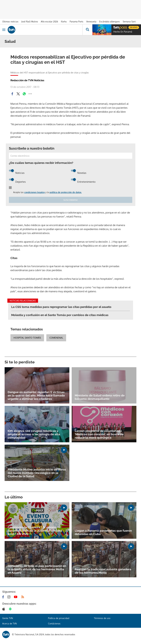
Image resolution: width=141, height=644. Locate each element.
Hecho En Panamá (123, 32)
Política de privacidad (59, 618)
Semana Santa (130, 22)
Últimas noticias (10, 22)
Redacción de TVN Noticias (27, 80)
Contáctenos (54, 624)
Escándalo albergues (110, 22)
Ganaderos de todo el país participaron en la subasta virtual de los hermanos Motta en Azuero (37, 569)
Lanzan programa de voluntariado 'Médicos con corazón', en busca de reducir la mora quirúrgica (99, 434)
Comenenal (56, 338)
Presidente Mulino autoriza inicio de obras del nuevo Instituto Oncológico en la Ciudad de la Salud (37, 473)
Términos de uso (102, 618)
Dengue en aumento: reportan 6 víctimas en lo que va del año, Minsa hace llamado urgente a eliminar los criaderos (36, 395)
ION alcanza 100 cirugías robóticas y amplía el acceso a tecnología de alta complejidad (34, 434)
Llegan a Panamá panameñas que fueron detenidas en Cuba (103, 532)
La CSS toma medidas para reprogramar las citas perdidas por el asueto (61, 307)
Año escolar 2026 (49, 22)
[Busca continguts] (87, 30)
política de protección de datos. (66, 192)
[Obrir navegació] (4, 30)
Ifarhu (64, 22)
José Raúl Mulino (30, 22)
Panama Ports (76, 22)
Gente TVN (8, 618)
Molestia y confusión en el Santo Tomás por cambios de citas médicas (60, 315)
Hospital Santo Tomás (27, 338)
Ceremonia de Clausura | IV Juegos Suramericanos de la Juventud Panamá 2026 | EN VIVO (35, 531)
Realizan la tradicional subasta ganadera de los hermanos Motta (103, 571)
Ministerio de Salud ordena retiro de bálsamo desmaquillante (100, 397)
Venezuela (91, 22)
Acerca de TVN (10, 624)
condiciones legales (35, 192)
